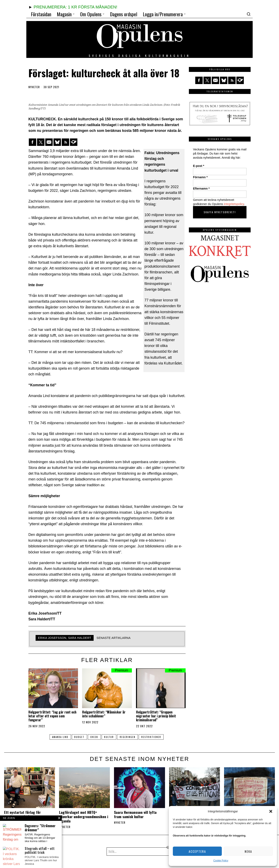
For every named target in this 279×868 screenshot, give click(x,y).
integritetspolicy (234, 204)
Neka (248, 851)
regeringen (129, 737)
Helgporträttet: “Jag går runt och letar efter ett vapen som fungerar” (52, 716)
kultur (110, 737)
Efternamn (201, 189)
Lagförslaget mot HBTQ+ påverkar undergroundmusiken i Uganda (84, 817)
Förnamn (200, 177)
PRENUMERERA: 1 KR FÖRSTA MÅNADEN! (75, 7)
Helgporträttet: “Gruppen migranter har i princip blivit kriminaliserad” (156, 716)
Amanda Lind (58, 737)
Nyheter (34, 87)
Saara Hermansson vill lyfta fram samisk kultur (135, 814)
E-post (199, 166)
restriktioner (154, 737)
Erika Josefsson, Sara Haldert (65, 638)
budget (78, 737)
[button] (271, 811)
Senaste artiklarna (113, 638)
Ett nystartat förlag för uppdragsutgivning (22, 814)
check (94, 737)
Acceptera (197, 851)
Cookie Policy (221, 861)
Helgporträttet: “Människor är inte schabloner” (104, 714)
